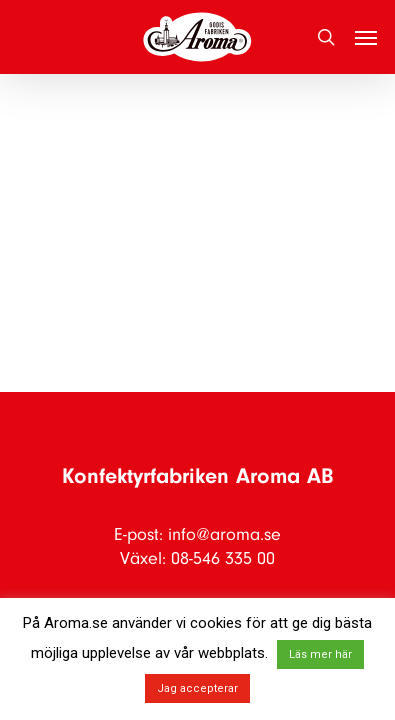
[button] (366, 37)
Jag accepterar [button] (197, 688)
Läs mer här (320, 654)
